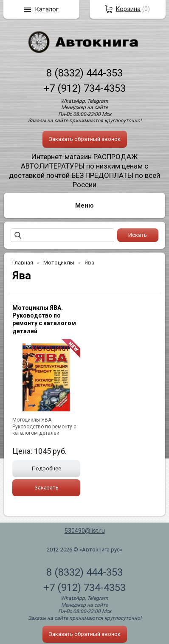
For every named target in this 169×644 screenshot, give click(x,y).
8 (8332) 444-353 (84, 73)
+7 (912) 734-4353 (84, 88)
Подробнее (46, 468)
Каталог (47, 9)
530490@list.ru (85, 531)
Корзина (128, 9)
